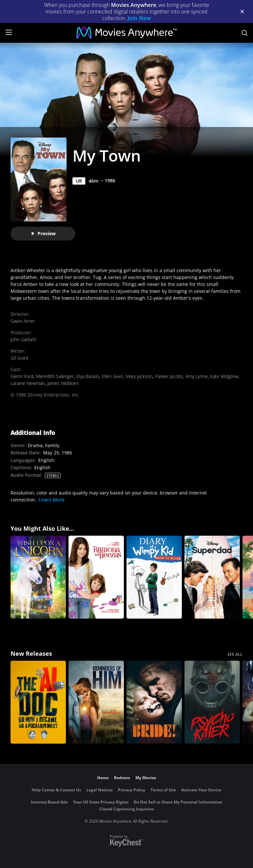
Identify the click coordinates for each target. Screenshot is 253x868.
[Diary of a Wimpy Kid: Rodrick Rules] (154, 577)
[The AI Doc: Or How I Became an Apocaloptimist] (38, 702)
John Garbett (24, 339)
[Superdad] (212, 577)
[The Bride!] (154, 702)
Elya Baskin (88, 376)
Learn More (52, 500)
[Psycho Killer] (212, 702)
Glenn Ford (22, 376)
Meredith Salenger (55, 376)
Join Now (139, 18)
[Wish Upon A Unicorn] (38, 577)
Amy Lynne (197, 376)
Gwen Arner (23, 321)
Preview (43, 233)
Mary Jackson (139, 376)
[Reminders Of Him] (96, 702)
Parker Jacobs (169, 376)
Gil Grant (20, 358)
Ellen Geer (112, 376)
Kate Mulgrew (224, 376)
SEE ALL (235, 654)
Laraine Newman (28, 383)
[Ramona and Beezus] (96, 577)
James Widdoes (63, 383)
